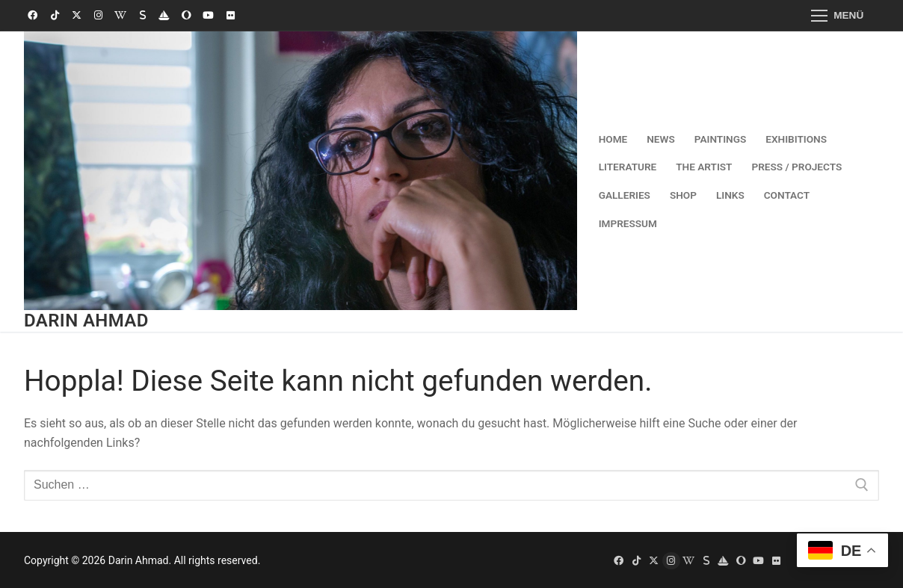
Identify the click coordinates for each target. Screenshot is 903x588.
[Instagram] (98, 15)
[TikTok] (54, 15)
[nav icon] (837, 16)
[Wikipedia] (121, 15)
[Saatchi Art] (187, 15)
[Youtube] (208, 15)
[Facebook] (33, 15)
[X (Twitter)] (77, 15)
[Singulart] (142, 15)
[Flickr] (230, 15)
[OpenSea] (164, 15)
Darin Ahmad (86, 321)
